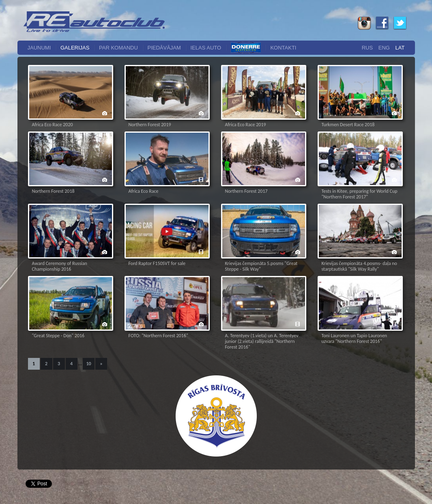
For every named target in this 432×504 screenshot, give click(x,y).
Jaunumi (39, 48)
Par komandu (118, 48)
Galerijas (75, 48)
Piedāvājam (164, 48)
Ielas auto (206, 48)
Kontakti (283, 48)
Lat (400, 48)
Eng (384, 48)
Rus (367, 48)
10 (89, 364)
